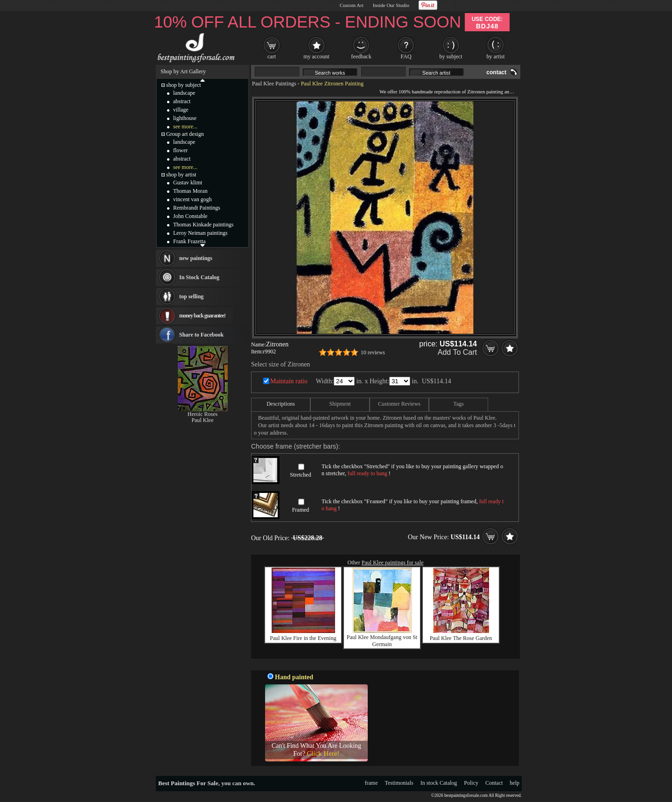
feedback (361, 56)
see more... (185, 127)
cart (272, 56)
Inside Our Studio (391, 5)
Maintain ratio (289, 381)
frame (371, 783)
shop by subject (184, 85)
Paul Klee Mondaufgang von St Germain (382, 641)
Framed (301, 510)
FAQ (406, 56)
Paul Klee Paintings (274, 84)
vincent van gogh (192, 199)
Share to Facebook (201, 335)
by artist (496, 56)
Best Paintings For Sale (188, 783)
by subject (451, 56)
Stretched (300, 475)
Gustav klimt (188, 183)
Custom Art (352, 5)
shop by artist (181, 175)
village (181, 110)
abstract (182, 101)
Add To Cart (457, 352)
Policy (471, 783)
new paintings (196, 258)
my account (316, 56)
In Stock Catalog (199, 277)
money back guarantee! (202, 316)
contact (496, 72)
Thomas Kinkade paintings (203, 225)
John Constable (190, 216)
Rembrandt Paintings (197, 208)
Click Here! (323, 753)
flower (180, 150)
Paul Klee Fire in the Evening (303, 638)
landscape (184, 93)
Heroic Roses (203, 414)
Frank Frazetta (189, 241)
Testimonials (399, 783)
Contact (494, 783)
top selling (191, 296)
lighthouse (185, 118)
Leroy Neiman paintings (200, 233)
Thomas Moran (190, 191)
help (514, 783)
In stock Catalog (439, 783)
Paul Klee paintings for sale (393, 563)
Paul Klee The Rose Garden (461, 638)
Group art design (185, 134)
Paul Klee (203, 420)
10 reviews (373, 352)
